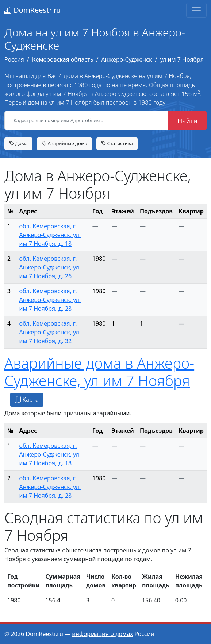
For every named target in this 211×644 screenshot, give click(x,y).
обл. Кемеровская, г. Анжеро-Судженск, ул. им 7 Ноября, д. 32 (50, 332)
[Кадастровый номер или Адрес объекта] (87, 121)
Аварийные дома (64, 143)
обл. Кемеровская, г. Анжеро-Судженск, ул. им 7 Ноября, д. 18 (50, 235)
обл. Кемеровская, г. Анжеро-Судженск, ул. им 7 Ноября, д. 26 (50, 267)
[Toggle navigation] (196, 10)
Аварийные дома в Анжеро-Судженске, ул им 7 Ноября (99, 372)
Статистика (117, 143)
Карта (27, 400)
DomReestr (32, 10)
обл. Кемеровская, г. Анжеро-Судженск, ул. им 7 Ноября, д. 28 (50, 300)
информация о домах (102, 634)
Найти (187, 121)
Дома (18, 143)
